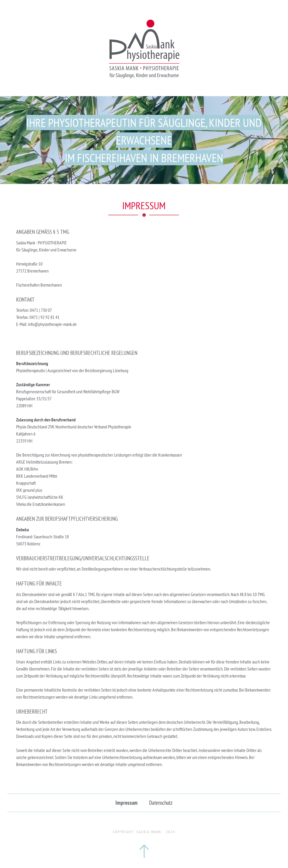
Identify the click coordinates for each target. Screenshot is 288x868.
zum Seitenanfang (144, 851)
